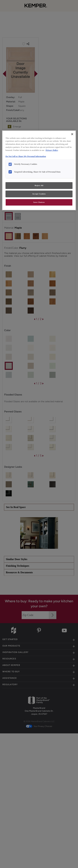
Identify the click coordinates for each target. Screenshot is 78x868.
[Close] (72, 134)
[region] (39, 170)
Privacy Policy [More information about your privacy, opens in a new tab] (52, 150)
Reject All (39, 185)
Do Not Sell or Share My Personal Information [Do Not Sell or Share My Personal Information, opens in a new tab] (26, 156)
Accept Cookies (39, 194)
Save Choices (39, 202)
